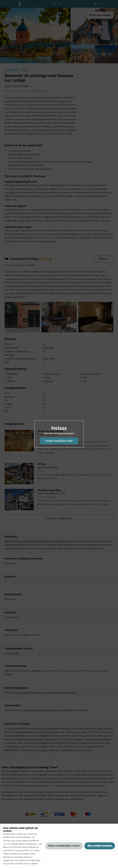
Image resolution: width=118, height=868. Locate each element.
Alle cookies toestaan (100, 846)
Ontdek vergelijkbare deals (59, 441)
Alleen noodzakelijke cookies (64, 846)
